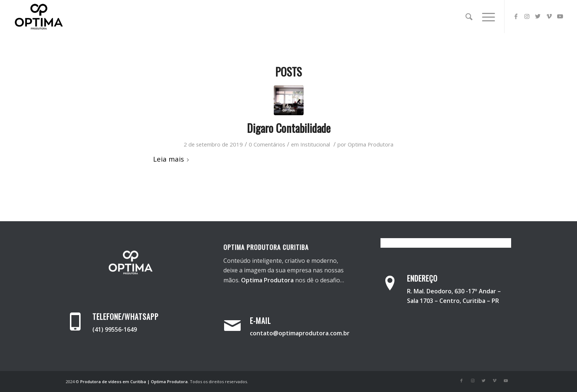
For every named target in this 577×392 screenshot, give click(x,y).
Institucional (315, 144)
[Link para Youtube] (560, 16)
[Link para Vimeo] (549, 16)
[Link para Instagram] (527, 16)
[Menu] (486, 17)
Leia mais (172, 159)
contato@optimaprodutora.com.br (300, 333)
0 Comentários (267, 144)
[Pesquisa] (469, 17)
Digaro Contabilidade (289, 128)
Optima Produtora (371, 144)
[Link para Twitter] (538, 16)
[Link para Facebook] (516, 16)
